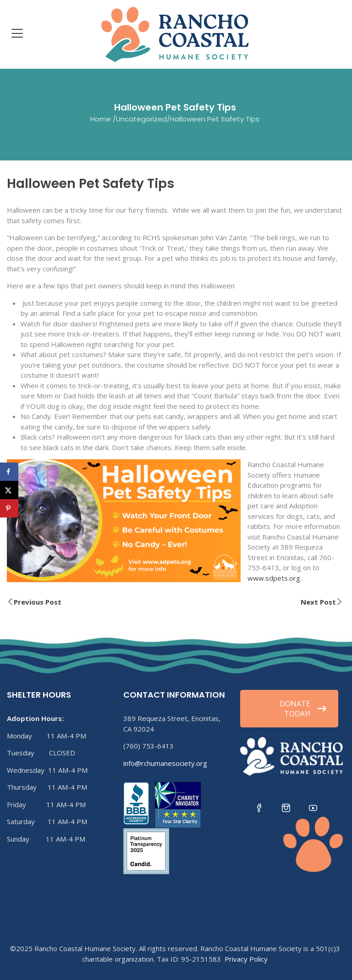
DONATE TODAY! (303, 709)
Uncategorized (141, 119)
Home (101, 119)
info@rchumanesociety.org (165, 763)
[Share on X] (9, 490)
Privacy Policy (246, 959)
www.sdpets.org (274, 578)
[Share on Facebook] (9, 472)
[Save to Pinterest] (9, 508)
